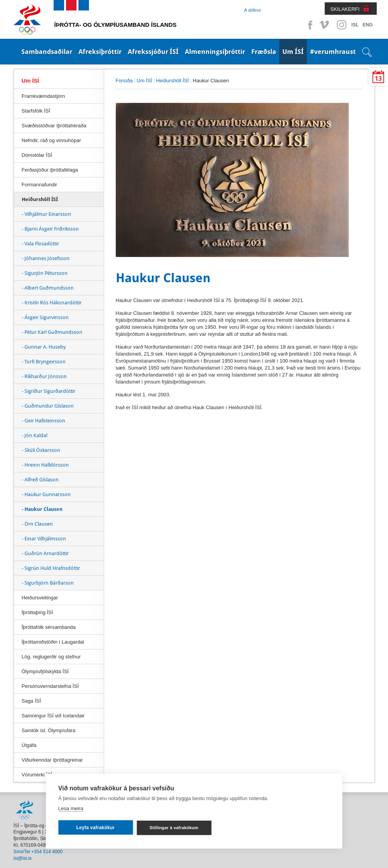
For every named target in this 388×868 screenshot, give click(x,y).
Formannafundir (40, 185)
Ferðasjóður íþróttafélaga (50, 170)
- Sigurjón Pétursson (45, 273)
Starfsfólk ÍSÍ (36, 111)
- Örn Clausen (37, 524)
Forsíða (124, 81)
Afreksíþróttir (100, 52)
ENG (367, 25)
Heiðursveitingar (40, 598)
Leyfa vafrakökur (95, 828)
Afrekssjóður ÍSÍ (153, 52)
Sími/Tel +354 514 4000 (38, 852)
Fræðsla (264, 52)
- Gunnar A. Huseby (44, 347)
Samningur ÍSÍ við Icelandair (53, 716)
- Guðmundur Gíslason (48, 406)
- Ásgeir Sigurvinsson (45, 317)
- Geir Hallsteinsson (43, 421)
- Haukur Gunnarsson (46, 494)
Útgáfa (29, 745)
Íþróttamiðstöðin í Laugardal (53, 642)
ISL (355, 25)
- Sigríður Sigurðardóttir (49, 391)
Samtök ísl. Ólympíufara (49, 730)
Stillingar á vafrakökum (174, 828)
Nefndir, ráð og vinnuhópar (51, 140)
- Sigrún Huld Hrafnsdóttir (51, 568)
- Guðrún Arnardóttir (45, 553)
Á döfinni (253, 10)
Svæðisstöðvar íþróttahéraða (54, 126)
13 (378, 79)
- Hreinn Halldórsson (45, 465)
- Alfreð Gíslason (40, 480)
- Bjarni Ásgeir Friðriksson (50, 229)
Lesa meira (71, 808)
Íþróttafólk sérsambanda (49, 627)
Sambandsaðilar (47, 52)
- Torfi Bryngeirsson (44, 362)
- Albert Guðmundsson (48, 288)
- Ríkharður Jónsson (44, 376)
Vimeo (325, 25)
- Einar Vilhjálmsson (44, 539)
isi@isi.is (23, 858)
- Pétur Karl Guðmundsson (52, 332)
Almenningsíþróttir (215, 52)
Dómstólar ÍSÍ (37, 155)
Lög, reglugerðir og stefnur (51, 657)
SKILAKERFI (345, 9)
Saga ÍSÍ (31, 701)
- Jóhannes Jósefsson (46, 258)
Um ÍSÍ (293, 52)
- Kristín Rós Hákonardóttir (52, 303)
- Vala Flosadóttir (40, 244)
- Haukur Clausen (42, 509)
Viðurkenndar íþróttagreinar (52, 760)
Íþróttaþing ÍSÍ (37, 612)
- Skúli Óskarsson (41, 450)
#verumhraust (333, 52)
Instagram (341, 25)
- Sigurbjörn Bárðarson (48, 583)
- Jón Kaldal (35, 435)
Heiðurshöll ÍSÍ (172, 81)
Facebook (309, 25)
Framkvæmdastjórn (43, 96)
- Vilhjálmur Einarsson (46, 214)
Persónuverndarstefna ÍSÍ (50, 686)
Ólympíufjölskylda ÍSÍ (45, 671)
